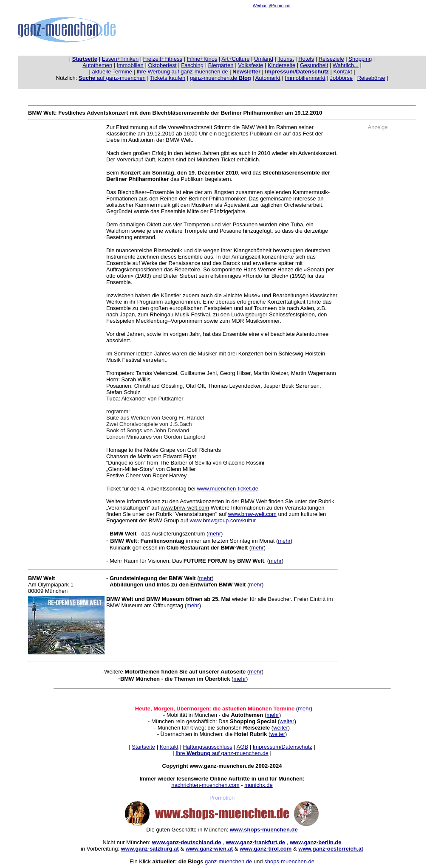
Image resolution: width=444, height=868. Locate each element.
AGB (242, 747)
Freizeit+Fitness (163, 59)
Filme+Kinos (202, 59)
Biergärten (221, 65)
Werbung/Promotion (272, 6)
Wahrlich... (346, 65)
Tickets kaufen (168, 78)
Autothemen (97, 65)
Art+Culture (235, 59)
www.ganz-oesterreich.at (331, 849)
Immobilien (130, 65)
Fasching (192, 65)
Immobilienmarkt (305, 78)
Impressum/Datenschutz (283, 747)
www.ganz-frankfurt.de (255, 842)
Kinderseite (281, 65)
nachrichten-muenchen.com (205, 785)
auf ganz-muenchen (112, 78)
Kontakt (342, 72)
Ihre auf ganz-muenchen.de (222, 753)
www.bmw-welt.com (252, 514)
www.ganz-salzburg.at (150, 849)
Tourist (286, 59)
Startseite (143, 747)
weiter (287, 721)
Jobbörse (341, 78)
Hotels (306, 59)
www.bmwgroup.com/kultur (223, 520)
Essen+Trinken (120, 59)
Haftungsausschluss (207, 747)
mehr (215, 534)
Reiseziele (331, 59)
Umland (264, 59)
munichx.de (258, 785)
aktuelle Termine (112, 72)
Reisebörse (371, 78)
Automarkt (268, 78)
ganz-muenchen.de (221, 78)
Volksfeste (250, 65)
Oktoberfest (162, 65)
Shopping (360, 59)
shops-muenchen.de (289, 861)
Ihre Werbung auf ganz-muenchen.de (182, 72)
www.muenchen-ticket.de (228, 489)
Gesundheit (314, 65)
